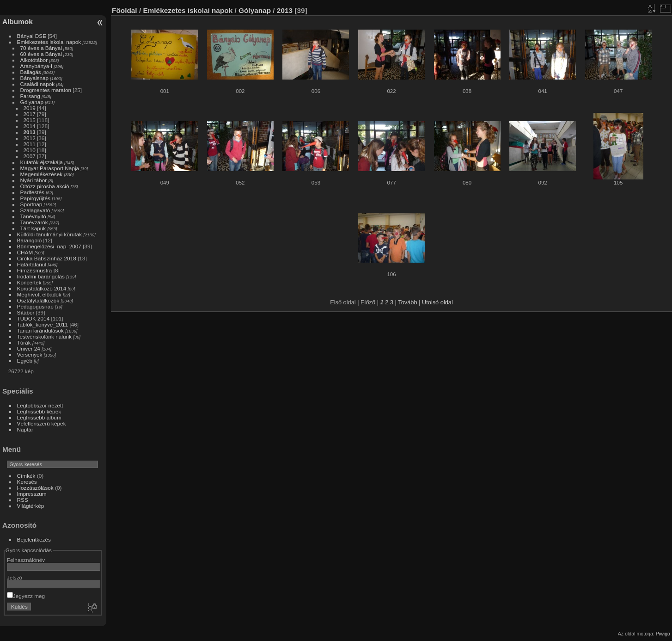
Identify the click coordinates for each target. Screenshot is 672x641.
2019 (30, 108)
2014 (30, 126)
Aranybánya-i (36, 66)
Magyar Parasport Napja (50, 168)
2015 (30, 120)
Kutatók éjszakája (42, 162)
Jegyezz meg (26, 596)
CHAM (25, 252)
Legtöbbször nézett (40, 405)
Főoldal (125, 10)
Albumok (18, 22)
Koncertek (29, 282)
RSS (23, 500)
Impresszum (32, 494)
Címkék (26, 476)
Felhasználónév (26, 560)
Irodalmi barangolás (41, 276)
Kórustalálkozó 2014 (42, 288)
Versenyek (30, 354)
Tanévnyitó (33, 216)
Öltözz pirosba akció (45, 186)
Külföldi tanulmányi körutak (50, 234)
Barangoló (30, 240)
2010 (30, 150)
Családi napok (38, 84)
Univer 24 (29, 348)
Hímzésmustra (35, 270)
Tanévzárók (34, 222)
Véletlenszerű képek (42, 423)
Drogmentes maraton (46, 90)
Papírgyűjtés (35, 198)
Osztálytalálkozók (38, 300)
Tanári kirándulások (40, 330)
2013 (30, 132)
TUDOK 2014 (34, 318)
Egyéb (25, 361)
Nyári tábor (34, 180)
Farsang (30, 96)
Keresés (27, 482)
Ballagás (31, 72)
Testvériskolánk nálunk (44, 336)
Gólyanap (32, 102)
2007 (30, 156)
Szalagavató (35, 210)
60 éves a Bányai (41, 54)
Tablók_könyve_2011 (43, 324)
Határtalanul (32, 264)
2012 (30, 138)
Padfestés (32, 192)
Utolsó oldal (437, 302)
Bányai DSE (32, 36)
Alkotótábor (34, 60)
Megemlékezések (42, 174)
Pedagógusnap (35, 306)
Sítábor (26, 312)
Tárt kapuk (33, 228)
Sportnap (31, 204)
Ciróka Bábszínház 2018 (47, 258)
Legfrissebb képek (39, 411)
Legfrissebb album (39, 417)
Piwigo (663, 634)
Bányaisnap (35, 78)
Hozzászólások (35, 488)
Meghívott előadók (39, 294)
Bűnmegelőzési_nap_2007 (49, 246)
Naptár (25, 429)
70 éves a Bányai (41, 48)
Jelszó (15, 577)
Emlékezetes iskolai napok (49, 42)
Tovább (407, 302)
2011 (30, 144)
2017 (30, 114)
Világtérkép (31, 506)
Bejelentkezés (34, 539)
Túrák (24, 342)
